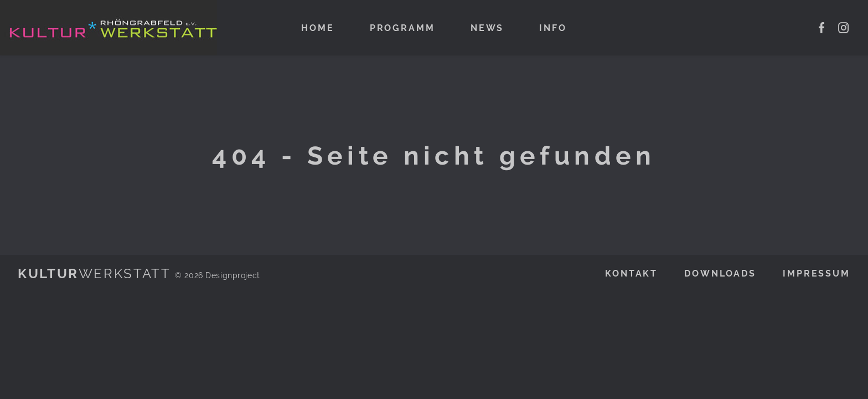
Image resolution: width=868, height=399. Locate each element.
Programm (402, 28)
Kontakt (631, 273)
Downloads (720, 273)
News (487, 28)
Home (318, 28)
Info (553, 28)
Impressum (817, 273)
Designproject (233, 275)
